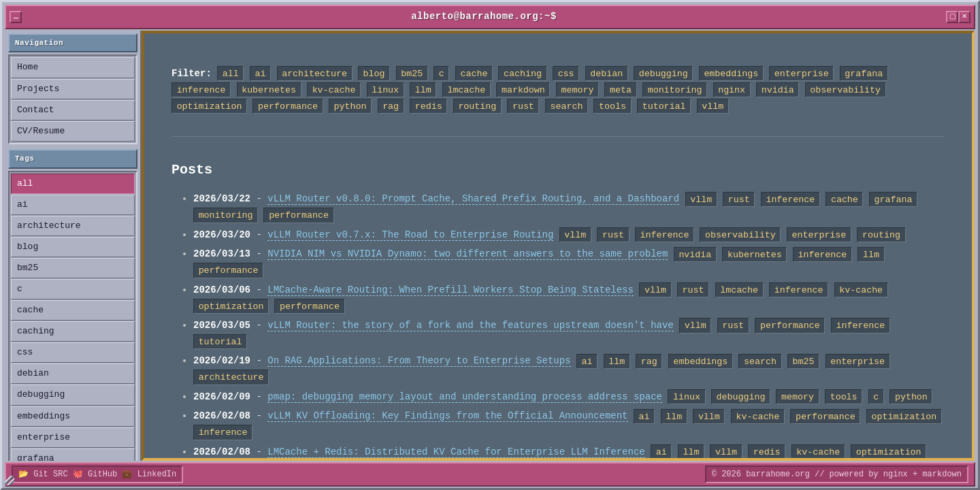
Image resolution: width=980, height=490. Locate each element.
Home (28, 67)
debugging (41, 395)
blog (28, 247)
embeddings (44, 416)
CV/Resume (41, 131)
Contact (36, 110)
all (25, 184)
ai (22, 205)
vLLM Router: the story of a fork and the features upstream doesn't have (470, 326)
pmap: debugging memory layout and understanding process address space (465, 397)
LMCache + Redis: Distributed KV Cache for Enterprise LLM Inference (456, 452)
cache (30, 310)
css (25, 353)
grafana (36, 459)
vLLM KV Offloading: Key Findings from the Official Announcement (447, 416)
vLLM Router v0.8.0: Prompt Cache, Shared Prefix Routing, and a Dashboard (473, 199)
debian (33, 374)
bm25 (28, 268)
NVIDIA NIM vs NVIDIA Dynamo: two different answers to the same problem (468, 254)
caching (36, 331)
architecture (49, 226)
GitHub (102, 474)
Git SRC (50, 474)
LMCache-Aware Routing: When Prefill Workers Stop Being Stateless (451, 290)
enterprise (44, 438)
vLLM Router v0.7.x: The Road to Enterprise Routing (410, 235)
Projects (38, 89)
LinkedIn (157, 474)
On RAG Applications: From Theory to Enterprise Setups (419, 361)
